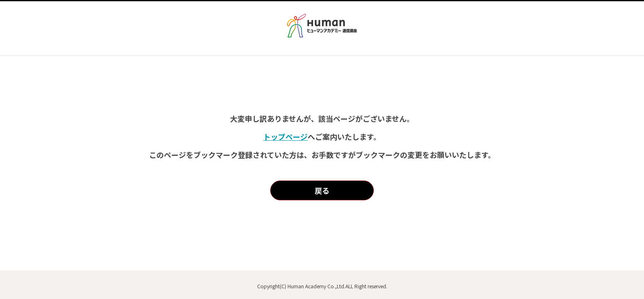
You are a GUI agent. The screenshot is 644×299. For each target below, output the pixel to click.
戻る (322, 190)
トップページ (285, 137)
